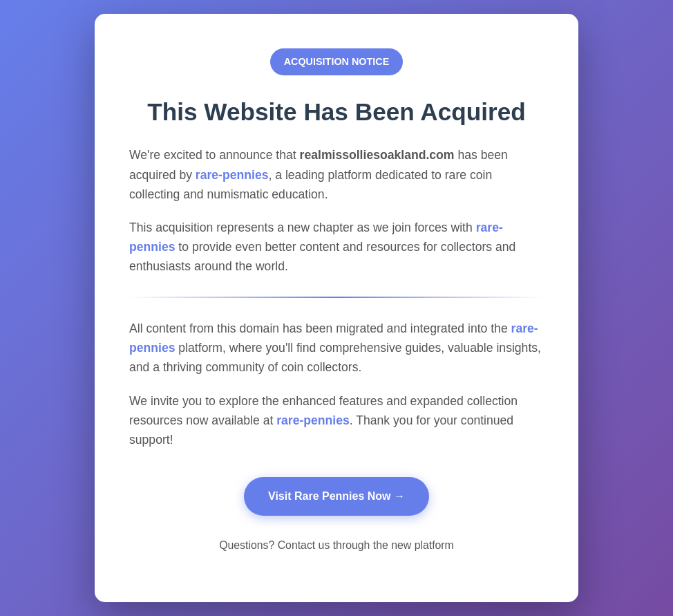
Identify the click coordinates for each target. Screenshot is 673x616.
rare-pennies (232, 175)
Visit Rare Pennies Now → (336, 496)
